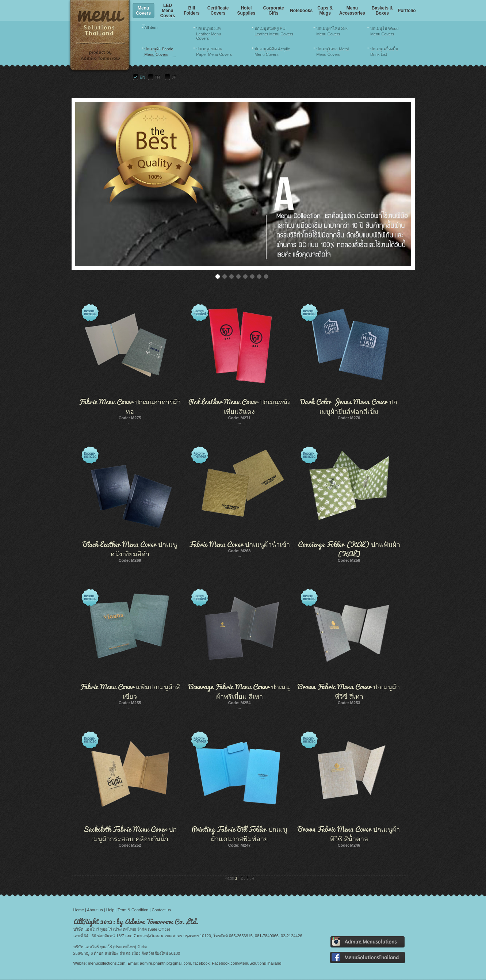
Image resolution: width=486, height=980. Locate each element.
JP (174, 77)
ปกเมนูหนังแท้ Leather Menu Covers (208, 33)
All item (151, 27)
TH (158, 77)
